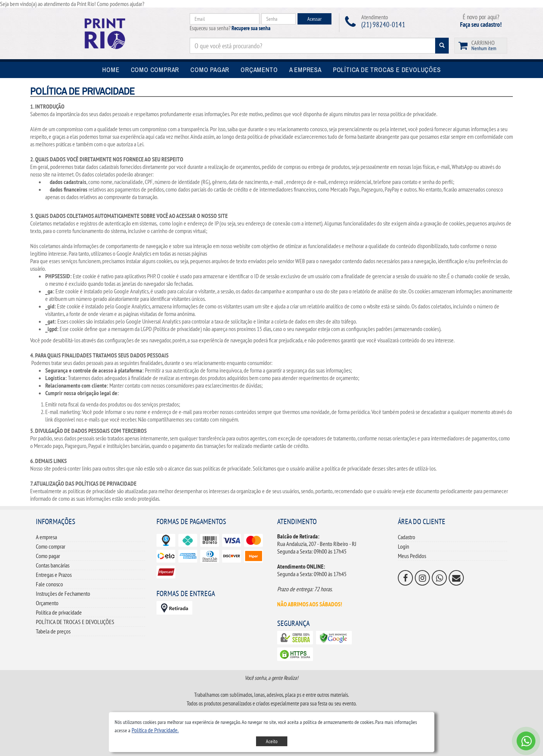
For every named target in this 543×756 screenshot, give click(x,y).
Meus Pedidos (412, 556)
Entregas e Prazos (54, 575)
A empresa (46, 537)
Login (403, 546)
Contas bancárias (53, 565)
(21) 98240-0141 (383, 25)
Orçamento (47, 603)
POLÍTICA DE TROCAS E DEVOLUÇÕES (75, 622)
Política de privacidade (59, 612)
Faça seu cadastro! (481, 25)
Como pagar (48, 556)
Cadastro (406, 537)
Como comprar (51, 546)
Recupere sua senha (251, 28)
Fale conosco (49, 584)
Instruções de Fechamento (63, 593)
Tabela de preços (53, 631)
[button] (155, 730)
